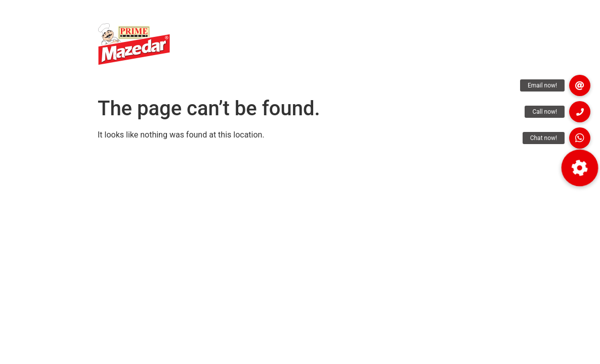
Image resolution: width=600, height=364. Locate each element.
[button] (580, 168)
